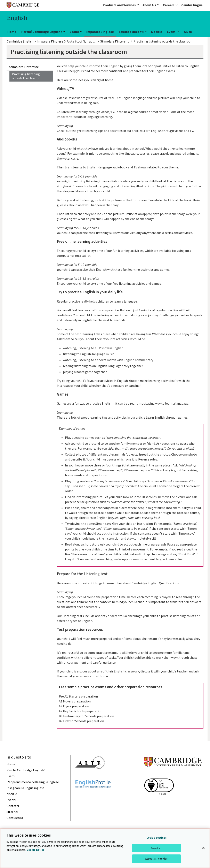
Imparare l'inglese (100, 32)
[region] (105, 848)
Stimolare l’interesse (24, 67)
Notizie (157, 32)
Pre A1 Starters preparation (78, 696)
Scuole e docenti (131, 32)
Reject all (156, 848)
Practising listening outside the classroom (28, 76)
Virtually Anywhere (143, 233)
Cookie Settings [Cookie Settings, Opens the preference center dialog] (156, 838)
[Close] (203, 848)
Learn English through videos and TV (168, 131)
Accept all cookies (156, 859)
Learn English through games (167, 417)
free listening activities (129, 283)
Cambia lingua (192, 5)
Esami (74, 32)
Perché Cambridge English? (42, 32)
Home (12, 32)
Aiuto (188, 32)
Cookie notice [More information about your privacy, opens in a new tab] (36, 850)
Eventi (172, 32)
